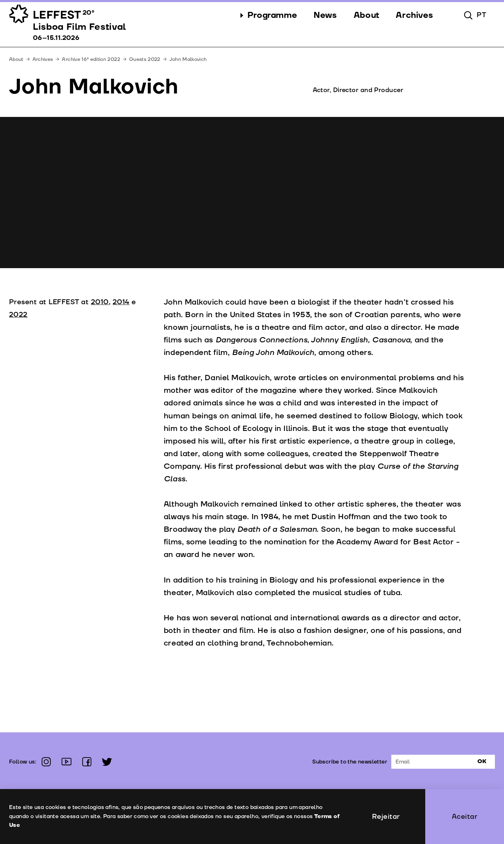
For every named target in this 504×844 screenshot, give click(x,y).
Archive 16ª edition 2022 (91, 59)
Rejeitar (386, 817)
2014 (121, 302)
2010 (100, 302)
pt (482, 15)
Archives (43, 59)
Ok (482, 761)
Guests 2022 (145, 59)
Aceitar (465, 817)
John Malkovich (188, 59)
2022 (18, 315)
